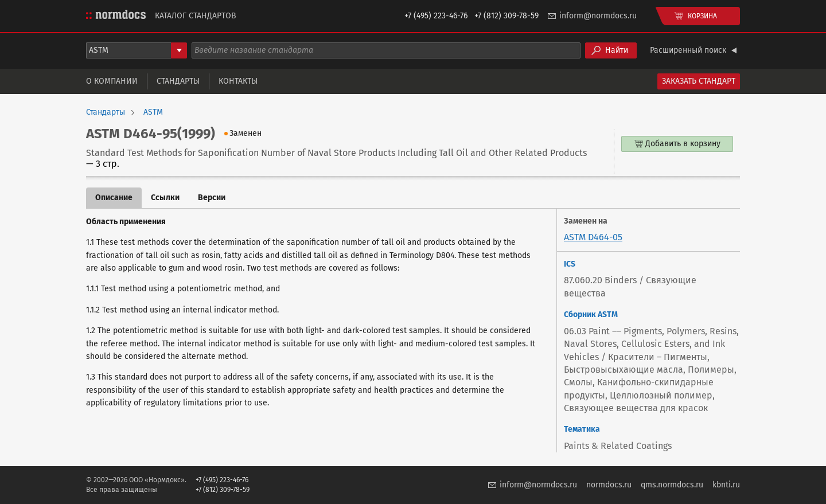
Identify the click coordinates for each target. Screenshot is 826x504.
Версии (212, 198)
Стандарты (178, 81)
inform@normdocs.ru (598, 16)
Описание (114, 198)
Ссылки (165, 198)
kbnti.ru (726, 485)
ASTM (153, 112)
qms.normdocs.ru (672, 485)
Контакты (238, 81)
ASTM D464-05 (593, 237)
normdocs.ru (609, 485)
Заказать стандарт (699, 81)
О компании (112, 81)
